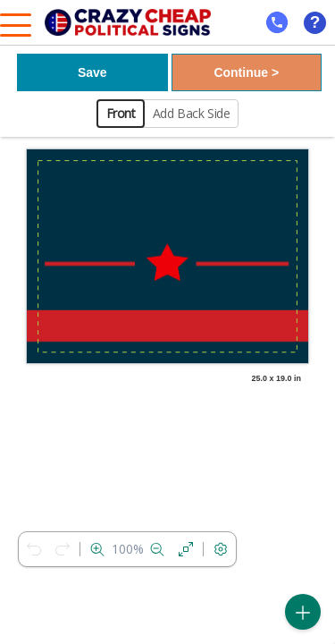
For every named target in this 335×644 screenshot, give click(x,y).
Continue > (246, 72)
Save (92, 72)
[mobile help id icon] (277, 22)
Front (121, 113)
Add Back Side (192, 113)
